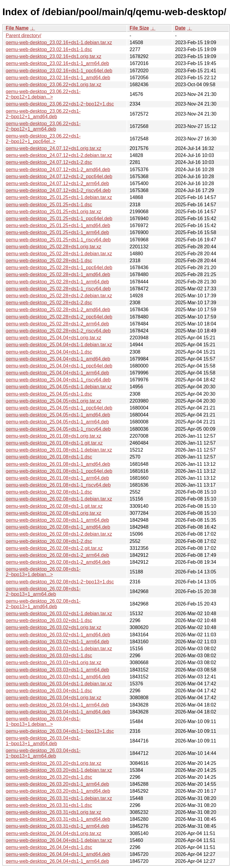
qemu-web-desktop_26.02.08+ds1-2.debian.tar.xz (59, 534)
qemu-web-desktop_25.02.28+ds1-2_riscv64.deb (58, 331)
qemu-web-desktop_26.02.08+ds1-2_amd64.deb (58, 562)
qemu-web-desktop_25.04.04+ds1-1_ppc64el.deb (59, 366)
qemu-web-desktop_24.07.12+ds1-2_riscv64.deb (58, 190)
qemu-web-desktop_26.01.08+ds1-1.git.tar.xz (54, 443)
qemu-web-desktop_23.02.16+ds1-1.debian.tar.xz (59, 42)
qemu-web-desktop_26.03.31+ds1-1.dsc (49, 805)
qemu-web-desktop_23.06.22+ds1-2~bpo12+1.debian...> (43, 94)
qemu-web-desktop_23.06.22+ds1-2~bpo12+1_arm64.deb (43, 126)
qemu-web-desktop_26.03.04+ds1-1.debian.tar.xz (59, 684)
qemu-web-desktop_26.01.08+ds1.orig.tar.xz (53, 436)
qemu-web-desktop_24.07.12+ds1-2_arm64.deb (57, 183)
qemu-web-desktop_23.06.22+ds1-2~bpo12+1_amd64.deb (43, 114)
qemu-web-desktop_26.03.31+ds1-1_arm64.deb (57, 826)
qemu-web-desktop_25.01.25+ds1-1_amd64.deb (58, 225)
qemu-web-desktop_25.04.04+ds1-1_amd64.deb (58, 359)
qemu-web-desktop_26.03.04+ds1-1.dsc (49, 691)
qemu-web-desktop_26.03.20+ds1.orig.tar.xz (53, 763)
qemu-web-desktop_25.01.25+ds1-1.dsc (49, 205)
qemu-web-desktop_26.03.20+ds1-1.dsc (49, 777)
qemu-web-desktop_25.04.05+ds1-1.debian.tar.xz (59, 387)
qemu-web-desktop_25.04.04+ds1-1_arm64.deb (57, 373)
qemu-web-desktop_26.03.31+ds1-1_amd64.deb (58, 819)
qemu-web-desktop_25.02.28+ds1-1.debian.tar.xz (59, 254)
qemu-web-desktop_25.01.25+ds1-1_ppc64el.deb (59, 219)
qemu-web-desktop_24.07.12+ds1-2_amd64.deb (58, 170)
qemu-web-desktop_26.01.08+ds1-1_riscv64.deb (58, 485)
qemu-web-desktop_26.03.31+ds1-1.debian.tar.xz (59, 798)
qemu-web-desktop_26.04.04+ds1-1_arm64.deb (57, 861)
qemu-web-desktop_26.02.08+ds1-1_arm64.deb (57, 520)
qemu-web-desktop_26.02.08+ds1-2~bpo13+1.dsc (60, 582)
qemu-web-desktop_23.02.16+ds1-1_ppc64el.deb (59, 71)
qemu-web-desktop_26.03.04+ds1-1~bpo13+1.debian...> (43, 721)
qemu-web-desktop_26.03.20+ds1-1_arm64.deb (57, 784)
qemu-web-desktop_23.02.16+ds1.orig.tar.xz (53, 56)
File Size (139, 28)
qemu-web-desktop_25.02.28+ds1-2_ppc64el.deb (59, 317)
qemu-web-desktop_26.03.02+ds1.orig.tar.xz (53, 627)
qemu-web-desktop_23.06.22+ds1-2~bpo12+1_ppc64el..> (43, 139)
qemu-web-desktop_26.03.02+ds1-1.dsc (49, 620)
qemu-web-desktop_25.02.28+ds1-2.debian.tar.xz (59, 296)
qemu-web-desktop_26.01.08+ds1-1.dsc (49, 457)
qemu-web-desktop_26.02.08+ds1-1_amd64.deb (58, 527)
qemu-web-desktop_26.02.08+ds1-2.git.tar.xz (54, 548)
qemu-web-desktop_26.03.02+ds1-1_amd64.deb (58, 635)
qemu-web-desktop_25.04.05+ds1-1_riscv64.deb (58, 429)
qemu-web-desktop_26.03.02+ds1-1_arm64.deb (57, 642)
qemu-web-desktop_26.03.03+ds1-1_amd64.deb (58, 677)
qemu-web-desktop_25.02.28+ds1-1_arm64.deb (57, 282)
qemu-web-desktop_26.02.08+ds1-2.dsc (49, 541)
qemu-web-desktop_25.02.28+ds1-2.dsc (49, 303)
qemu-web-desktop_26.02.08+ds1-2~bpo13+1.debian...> (43, 572)
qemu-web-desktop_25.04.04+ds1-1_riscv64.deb (58, 380)
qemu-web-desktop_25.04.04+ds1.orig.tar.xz (53, 338)
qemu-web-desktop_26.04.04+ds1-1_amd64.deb (58, 854)
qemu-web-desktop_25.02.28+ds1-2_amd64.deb (58, 310)
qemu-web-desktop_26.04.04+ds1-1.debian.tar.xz (59, 840)
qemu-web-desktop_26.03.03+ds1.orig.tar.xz (53, 662)
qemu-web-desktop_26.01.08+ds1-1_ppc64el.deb (59, 471)
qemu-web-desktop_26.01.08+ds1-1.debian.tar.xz (59, 450)
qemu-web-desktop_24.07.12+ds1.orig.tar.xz (53, 148)
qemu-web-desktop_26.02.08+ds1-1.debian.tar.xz (59, 499)
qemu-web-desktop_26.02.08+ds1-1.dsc (49, 492)
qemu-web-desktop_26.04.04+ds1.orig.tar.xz (53, 833)
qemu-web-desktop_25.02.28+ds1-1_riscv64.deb (58, 289)
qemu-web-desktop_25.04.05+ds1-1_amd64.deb (58, 415)
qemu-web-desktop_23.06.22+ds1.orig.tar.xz (53, 85)
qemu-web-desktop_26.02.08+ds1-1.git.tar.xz (54, 506)
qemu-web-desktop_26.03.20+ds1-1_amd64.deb (58, 791)
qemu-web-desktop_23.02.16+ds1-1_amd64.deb (58, 78)
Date (180, 28)
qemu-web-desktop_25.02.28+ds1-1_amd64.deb (58, 274)
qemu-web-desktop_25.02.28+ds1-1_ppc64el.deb (59, 268)
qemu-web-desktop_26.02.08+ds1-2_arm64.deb (57, 555)
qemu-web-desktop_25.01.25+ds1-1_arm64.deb (57, 232)
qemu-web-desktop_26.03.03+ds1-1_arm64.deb (57, 670)
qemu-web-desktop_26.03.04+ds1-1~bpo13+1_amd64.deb (43, 741)
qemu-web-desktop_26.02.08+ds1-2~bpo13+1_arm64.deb (43, 591)
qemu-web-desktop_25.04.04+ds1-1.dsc (49, 352)
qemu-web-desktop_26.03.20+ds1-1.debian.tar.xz (59, 770)
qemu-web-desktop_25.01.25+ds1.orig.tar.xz (53, 212)
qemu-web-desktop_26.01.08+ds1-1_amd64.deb (58, 464)
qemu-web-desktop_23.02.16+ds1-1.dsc (49, 49)
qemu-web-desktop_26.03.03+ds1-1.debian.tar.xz (59, 649)
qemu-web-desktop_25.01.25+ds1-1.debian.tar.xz (59, 197)
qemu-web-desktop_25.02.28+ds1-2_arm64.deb (57, 324)
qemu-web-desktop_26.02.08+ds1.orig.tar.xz (53, 513)
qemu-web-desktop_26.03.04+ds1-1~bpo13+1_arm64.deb (43, 753)
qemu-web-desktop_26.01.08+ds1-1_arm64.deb (57, 478)
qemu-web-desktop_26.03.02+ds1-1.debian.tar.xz (59, 613)
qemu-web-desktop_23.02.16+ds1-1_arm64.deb (57, 63)
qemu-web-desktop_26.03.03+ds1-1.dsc (49, 656)
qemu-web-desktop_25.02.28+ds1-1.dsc (49, 261)
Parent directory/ (23, 36)
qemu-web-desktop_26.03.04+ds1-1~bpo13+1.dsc (60, 731)
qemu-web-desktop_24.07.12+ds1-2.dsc (49, 162)
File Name (17, 28)
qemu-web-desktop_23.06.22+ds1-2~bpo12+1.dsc (60, 104)
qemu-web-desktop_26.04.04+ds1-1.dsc (49, 847)
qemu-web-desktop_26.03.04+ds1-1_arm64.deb (57, 705)
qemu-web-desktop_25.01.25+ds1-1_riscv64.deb (58, 240)
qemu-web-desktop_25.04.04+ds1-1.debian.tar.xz (59, 345)
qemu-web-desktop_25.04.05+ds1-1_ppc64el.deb (59, 408)
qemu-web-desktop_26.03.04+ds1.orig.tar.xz (53, 698)
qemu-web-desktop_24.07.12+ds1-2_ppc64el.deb (59, 176)
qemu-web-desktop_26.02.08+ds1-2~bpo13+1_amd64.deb (43, 604)
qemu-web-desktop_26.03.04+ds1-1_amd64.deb (58, 712)
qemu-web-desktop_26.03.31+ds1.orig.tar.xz (53, 812)
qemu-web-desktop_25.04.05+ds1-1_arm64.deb (57, 422)
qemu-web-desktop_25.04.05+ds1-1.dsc (49, 394)
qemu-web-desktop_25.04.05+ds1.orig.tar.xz (53, 401)
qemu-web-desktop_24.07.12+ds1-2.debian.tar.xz (59, 155)
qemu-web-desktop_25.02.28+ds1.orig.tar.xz (53, 247)
